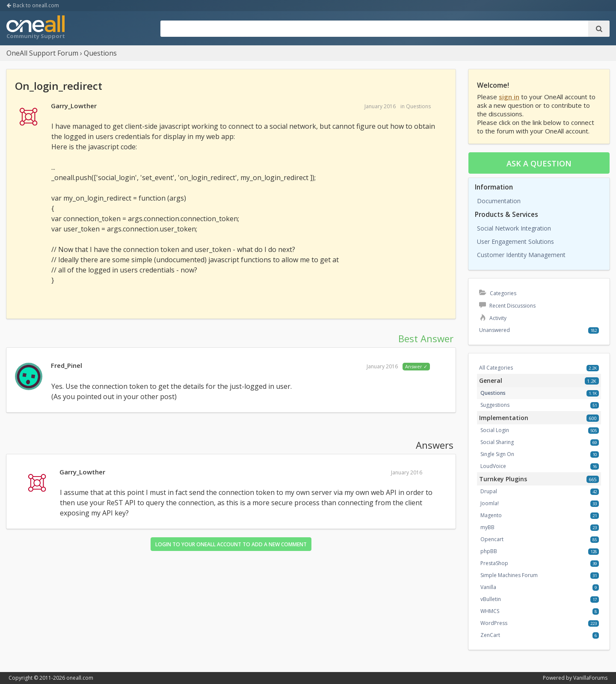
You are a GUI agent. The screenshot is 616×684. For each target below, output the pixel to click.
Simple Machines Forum (509, 575)
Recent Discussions (507, 306)
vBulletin (491, 599)
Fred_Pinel (67, 365)
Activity (493, 318)
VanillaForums (590, 678)
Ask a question (539, 163)
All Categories (496, 368)
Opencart (492, 539)
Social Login (495, 430)
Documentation (499, 201)
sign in (509, 97)
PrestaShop (494, 563)
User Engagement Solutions (515, 241)
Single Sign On (497, 454)
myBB (487, 527)
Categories (498, 293)
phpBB (489, 551)
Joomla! (490, 503)
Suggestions (495, 405)
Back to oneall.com (33, 5)
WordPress (494, 623)
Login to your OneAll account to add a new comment (231, 544)
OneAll (36, 28)
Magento (491, 515)
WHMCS (490, 611)
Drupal (489, 491)
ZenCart (490, 635)
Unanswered (495, 330)
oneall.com (80, 678)
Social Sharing (497, 442)
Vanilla (488, 587)
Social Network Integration (514, 228)
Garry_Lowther (74, 106)
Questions (418, 106)
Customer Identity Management (521, 255)
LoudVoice (493, 466)
